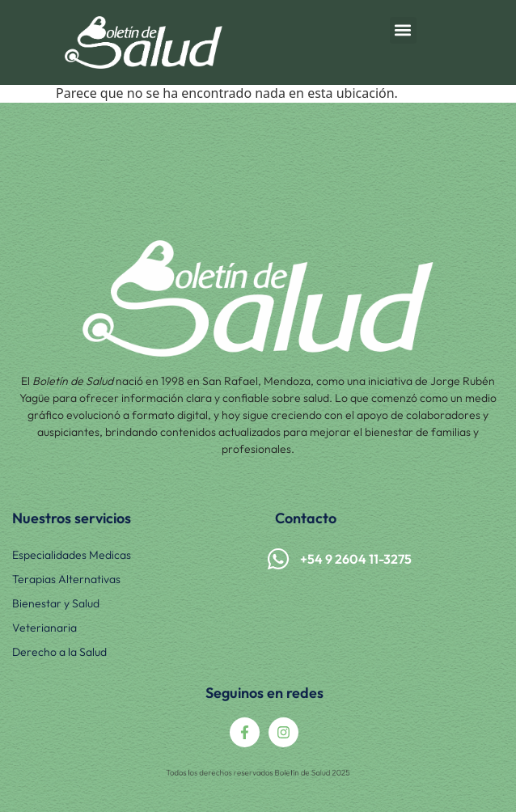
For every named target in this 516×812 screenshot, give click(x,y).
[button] (403, 30)
